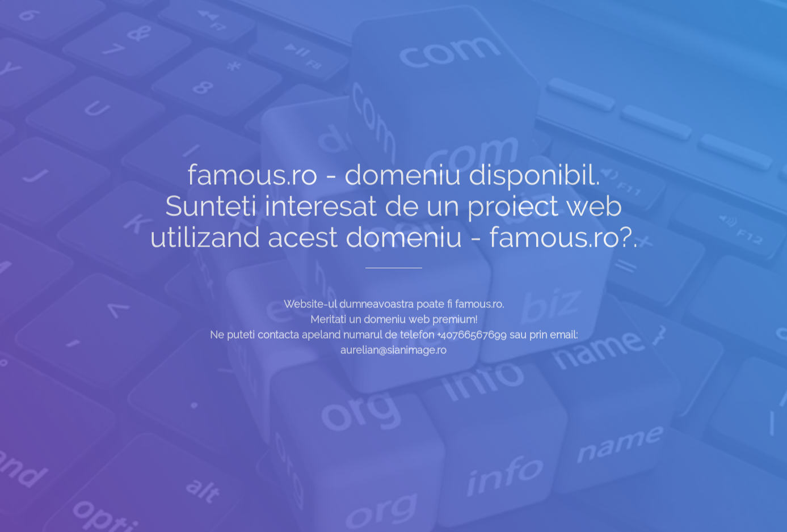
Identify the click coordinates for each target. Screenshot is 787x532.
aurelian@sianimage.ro (393, 355)
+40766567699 (472, 340)
